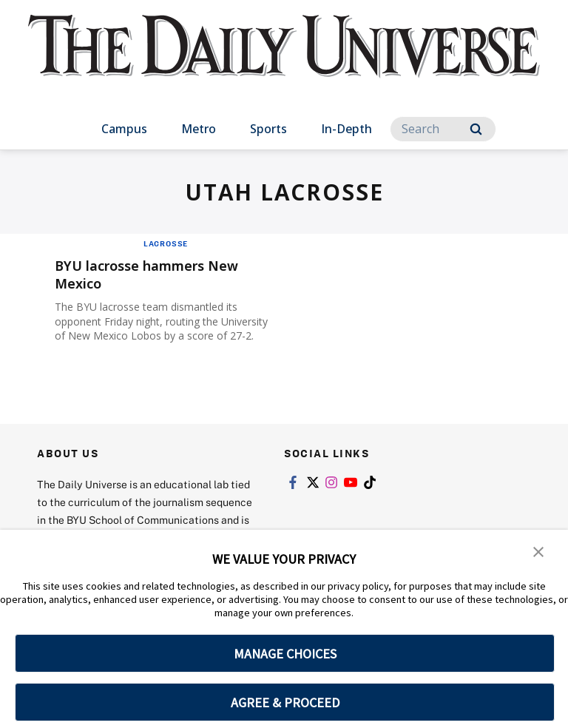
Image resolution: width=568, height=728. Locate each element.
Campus (124, 129)
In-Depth (346, 129)
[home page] (284, 59)
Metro (199, 129)
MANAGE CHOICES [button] (285, 654)
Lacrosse (166, 243)
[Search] (443, 129)
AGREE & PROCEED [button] (285, 702)
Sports (268, 129)
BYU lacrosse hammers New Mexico (158, 274)
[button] (538, 551)
